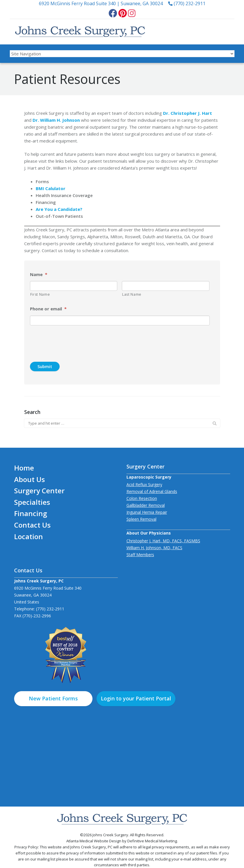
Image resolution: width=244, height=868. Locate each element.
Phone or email (48, 309)
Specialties (32, 502)
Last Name (132, 294)
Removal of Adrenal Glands (152, 491)
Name (39, 274)
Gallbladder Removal (146, 505)
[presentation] (63, 339)
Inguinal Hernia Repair (147, 512)
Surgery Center (39, 491)
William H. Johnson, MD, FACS (154, 548)
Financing (31, 513)
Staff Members (140, 555)
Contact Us (32, 525)
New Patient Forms (53, 698)
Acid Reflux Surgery (144, 484)
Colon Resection (142, 498)
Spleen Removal (141, 519)
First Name (40, 294)
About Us (30, 479)
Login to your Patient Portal (136, 698)
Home (24, 468)
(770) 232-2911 (187, 3)
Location (29, 536)
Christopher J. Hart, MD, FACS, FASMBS (163, 541)
